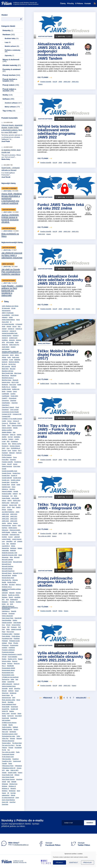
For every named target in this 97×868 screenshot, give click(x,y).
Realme (4, 659)
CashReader (6, 396)
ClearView (14, 403)
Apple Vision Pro (14, 345)
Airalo (4, 326)
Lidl (15, 541)
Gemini (15, 464)
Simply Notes (6, 695)
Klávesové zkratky (15, 530)
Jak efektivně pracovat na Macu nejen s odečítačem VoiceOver (12, 255)
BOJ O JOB (15, 382)
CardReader (5, 394)
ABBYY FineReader (8, 313)
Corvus (9, 421)
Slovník (4, 702)
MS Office (5, 585)
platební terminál (16, 629)
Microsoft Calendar (7, 560)
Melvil (20, 555)
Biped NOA (5, 369)
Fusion (4, 464)
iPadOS (18, 507)
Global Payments (7, 466)
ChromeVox (5, 400)
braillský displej (6, 389)
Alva (19, 326)
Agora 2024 (5, 322)
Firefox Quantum (7, 457)
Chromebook (13, 398)
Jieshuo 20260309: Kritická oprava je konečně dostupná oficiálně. (10, 219)
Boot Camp (13, 385)
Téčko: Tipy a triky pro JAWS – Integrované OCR (59, 506)
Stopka (4, 716)
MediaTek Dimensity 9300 (9, 555)
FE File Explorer (7, 455)
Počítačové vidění (7, 634)
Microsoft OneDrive (8, 566)
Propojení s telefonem (8, 650)
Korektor (4, 537)
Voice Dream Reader (8, 777)
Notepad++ (5, 602)
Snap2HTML (6, 709)
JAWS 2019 (14, 514)
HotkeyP (15, 494)
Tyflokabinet (18, 766)
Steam (19, 713)
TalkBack (15, 727)
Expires (14, 450)
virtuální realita (12, 773)
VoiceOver (19, 779)
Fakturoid (12, 453)
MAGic (13, 546)
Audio (9, 357)
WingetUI (13, 788)
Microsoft (17, 557)
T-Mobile (4, 725)
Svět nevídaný (6, 720)
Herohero (12, 489)
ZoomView (5, 804)
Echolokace (14, 441)
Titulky (18, 752)
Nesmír (11, 597)
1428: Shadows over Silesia (10, 306)
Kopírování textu (14, 535)
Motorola (15, 580)
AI (11, 322)
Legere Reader (6, 539)
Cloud (17, 407)
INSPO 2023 (17, 500)
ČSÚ (19, 423)
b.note (11, 360)
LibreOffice (9, 541)
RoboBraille (10, 666)
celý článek (43, 77)
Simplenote (13, 693)
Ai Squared (19, 324)
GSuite (13, 485)
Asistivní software (13, 103)
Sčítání (4, 682)
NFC (3, 599)
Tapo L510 (5, 732)
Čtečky (4, 425)
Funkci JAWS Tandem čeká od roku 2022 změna (61, 206)
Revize (4, 663)
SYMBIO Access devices (9, 723)
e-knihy (17, 439)
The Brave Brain (17, 743)
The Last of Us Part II (8, 745)
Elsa (9, 444)
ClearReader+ (6, 403)
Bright (4, 391)
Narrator (18, 593)
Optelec (15, 620)
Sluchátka (10, 702)
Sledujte (49, 844)
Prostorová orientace (8, 652)
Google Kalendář (7, 478)
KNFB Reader (6, 532)
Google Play (14, 482)
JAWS (17, 512)
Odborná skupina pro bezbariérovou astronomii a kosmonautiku (10, 608)
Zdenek (13, 795)
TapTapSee (13, 732)
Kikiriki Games (13, 528)
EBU (8, 441)
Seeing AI (16, 684)
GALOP (9, 464)
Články (63, 4)
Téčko (18, 736)
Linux (3, 544)
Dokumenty (5, 435)
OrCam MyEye (16, 625)
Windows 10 (12, 786)
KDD (19, 525)
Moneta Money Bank (8, 578)
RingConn (17, 663)
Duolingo (4, 439)
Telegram (19, 738)
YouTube (13, 793)
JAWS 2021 (14, 516)
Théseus (4, 748)
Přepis (10, 643)
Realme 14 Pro (12, 659)
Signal (17, 691)
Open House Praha (8, 618)
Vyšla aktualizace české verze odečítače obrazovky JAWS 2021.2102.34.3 (60, 657)
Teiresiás (12, 738)
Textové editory (6, 743)
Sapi (17, 679)
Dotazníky (8, 30)
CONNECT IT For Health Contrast (12, 419)
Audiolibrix (5, 360)
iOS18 (9, 507)
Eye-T (20, 450)
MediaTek (13, 550)
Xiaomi (4, 793)
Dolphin (19, 435)
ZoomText (12, 802)
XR (8, 793)
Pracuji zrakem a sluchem (9, 90)
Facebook (5, 453)
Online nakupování (7, 616)
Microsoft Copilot (7, 562)
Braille (19, 385)
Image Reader (6, 498)
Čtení (9, 425)
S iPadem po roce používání (10, 677)
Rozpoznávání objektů (8, 668)
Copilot (4, 421)
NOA (7, 599)
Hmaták (16, 491)
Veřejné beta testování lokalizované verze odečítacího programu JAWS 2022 (57, 132)
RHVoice (10, 663)
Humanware (5, 496)
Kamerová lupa (6, 525)
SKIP (14, 698)
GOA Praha (17, 466)
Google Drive (6, 475)
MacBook (13, 544)
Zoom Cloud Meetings (8, 800)
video (8, 770)
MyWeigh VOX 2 (7, 587)
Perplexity (14, 627)
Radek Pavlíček (88, 53)
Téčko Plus (5, 738)
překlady (4, 643)
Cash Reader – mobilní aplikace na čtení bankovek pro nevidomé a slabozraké (12, 291)
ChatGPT (5, 398)
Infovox (4, 500)
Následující (81, 698)
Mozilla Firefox (12, 582)
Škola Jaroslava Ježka (8, 700)
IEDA (15, 496)
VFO (3, 770)
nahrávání (5, 593)
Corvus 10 (16, 421)
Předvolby (88, 862)
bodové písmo (6, 382)
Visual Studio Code (8, 775)
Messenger (5, 557)
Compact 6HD (6, 416)
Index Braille (15, 498)
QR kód (4, 657)
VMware (17, 775)
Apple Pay (5, 345)
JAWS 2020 (5, 516)
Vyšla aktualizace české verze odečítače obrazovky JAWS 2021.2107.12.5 (60, 280)
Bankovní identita (14, 362)
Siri (12, 695)
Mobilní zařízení (12, 46)
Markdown (13, 548)
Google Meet (6, 482)
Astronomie (5, 355)
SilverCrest (5, 693)
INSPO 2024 (6, 503)
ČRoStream (13, 423)
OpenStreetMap (7, 620)
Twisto (10, 763)
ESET (4, 448)
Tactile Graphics (7, 727)
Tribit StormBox (6, 759)
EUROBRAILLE (16, 448)
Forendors (13, 460)
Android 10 (11, 329)
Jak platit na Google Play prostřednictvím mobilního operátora (11, 272)
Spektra (12, 711)
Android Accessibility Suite (10, 333)
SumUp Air (10, 716)
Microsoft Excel (6, 564)
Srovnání (13, 713)
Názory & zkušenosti (11, 60)
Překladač (5, 641)
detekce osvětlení (7, 430)
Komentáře (5, 535)
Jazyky (4, 523)
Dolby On (13, 435)
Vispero (20, 773)
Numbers (19, 602)
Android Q (5, 338)
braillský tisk (16, 389)
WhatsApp (5, 784)
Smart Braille (6, 707)
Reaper (20, 659)
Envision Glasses (15, 446)
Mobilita (14, 575)
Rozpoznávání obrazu (8, 670)
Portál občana (16, 636)
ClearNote (13, 400)
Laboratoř (17, 537)
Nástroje (4, 595)
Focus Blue (5, 460)
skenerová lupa (6, 698)
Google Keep (17, 478)
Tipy (9, 750)
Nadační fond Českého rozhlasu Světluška (11, 590)
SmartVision (14, 707)
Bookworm (5, 385)
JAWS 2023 (14, 519)
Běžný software (12, 107)
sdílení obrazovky (7, 684)
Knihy (20, 532)
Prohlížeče (12, 648)
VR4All (4, 782)
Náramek (12, 593)
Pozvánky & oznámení (12, 70)
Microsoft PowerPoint (8, 571)
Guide (18, 485)
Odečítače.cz (6, 611)
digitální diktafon (7, 432)
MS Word (12, 585)
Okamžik (14, 611)
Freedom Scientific (7, 462)
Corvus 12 (5, 423)
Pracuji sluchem (11, 75)
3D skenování (6, 308)
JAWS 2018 (5, 514)
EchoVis (4, 444)
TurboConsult (17, 761)
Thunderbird (18, 748)
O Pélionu (79, 4)
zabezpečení (6, 795)
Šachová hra (6, 679)
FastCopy (19, 453)
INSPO (10, 500)
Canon (15, 391)
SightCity (11, 691)
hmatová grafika (7, 494)
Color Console (14, 410)
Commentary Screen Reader (10, 412)
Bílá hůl (14, 366)
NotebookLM (14, 599)
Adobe (11, 317)
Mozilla (4, 582)
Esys (8, 448)
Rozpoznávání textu (8, 673)
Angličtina (5, 340)
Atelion (17, 355)
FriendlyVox (18, 462)
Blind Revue (5, 375)
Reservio (15, 661)
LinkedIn (20, 541)
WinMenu (5, 791)
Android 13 (5, 331)
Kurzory (11, 537)
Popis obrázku (6, 636)
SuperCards (5, 718)
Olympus (4, 614)
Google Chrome (7, 473)
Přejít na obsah (1, 1)
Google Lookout (15, 480)
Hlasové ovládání (7, 491)
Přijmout (60, 862)
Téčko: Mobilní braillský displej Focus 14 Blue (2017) (58, 355)
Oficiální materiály (12, 65)
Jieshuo (10, 523)
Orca (3, 625)
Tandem (16, 729)
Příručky (70, 4)
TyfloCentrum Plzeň (8, 766)
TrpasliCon (15, 759)
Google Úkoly (6, 485)
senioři (11, 688)
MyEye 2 (18, 585)
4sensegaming (6, 311)
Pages (4, 627)
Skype (18, 700)
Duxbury (11, 439)
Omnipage (12, 614)
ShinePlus (17, 688)
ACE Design (15, 315)
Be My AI (5, 364)
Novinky (12, 602)
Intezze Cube (13, 505)
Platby (8, 629)
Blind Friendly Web (7, 373)
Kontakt (88, 4)
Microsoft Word (6, 575)
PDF (8, 627)
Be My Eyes (12, 364)
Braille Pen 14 (6, 387)
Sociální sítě (14, 709)
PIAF (3, 629)
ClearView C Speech (8, 407)
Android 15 (13, 331)
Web (9, 782)
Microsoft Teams (7, 573)
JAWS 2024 (5, 521)
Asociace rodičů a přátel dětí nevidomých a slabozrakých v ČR (12, 352)
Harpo (14, 487)
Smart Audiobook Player (9, 704)
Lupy (8, 42)
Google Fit (14, 475)
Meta (11, 557)
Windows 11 (5, 788)
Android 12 (19, 329)
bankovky (5, 362)
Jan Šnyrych (88, 360)
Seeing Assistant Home (9, 686)
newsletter (17, 597)
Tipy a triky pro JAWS (8, 752)
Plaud (4, 632)
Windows (5, 786)
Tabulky (11, 725)
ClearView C (6, 405)
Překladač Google (14, 641)
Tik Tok (4, 750)
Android (4, 329)
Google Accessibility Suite (9, 471)
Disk (14, 432)
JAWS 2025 (14, 521)
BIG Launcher (6, 366)
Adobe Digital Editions (8, 320)
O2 (8, 604)
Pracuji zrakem (11, 85)
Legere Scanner (17, 539)
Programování (14, 645)
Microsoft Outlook (7, 569)
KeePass (5, 528)
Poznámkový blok (7, 639)
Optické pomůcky (7, 623)
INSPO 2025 (14, 503)
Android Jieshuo (7, 336)
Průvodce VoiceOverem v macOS (12, 654)
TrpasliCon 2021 (7, 761)
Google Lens (6, 480)
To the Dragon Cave (8, 757)
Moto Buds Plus (7, 580)
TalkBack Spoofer (7, 729)
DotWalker (17, 437)
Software (8, 99)
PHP (19, 627)
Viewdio (4, 773)
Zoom (17, 798)
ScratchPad (11, 682)
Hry (20, 494)
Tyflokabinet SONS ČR (9, 768)
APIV (3, 342)
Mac (8, 544)
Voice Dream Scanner (8, 779)
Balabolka (17, 360)
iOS (19, 505)
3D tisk (13, 308)
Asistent (13, 347)
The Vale (18, 745)
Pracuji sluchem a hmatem (10, 80)
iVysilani (10, 510)
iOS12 (4, 507)
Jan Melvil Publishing (8, 512)
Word (18, 791)
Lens (3, 541)
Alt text (14, 326)
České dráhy (14, 396)
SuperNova (14, 718)
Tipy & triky (9, 111)
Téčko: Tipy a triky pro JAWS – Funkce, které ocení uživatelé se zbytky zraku (59, 431)
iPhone (4, 510)
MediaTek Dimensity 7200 (9, 553)
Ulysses (19, 768)
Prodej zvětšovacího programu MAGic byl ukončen (55, 582)
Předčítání (17, 639)
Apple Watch (6, 347)
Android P (16, 336)
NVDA (4, 604)
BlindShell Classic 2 (8, 378)
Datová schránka (17, 425)
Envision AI (5, 446)
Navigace (5, 597)
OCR (11, 604)
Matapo (20, 548)
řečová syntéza (6, 661)
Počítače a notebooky (13, 51)
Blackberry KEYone (8, 371)
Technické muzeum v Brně (10, 734)
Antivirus (18, 340)
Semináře (5, 688)
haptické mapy (6, 487)
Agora (18, 320)
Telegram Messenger (8, 741)
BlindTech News (7, 380)
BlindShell (13, 375)
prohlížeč (5, 648)
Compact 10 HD (7, 414)
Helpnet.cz (5, 489)
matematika (5, 550)
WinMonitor (12, 791)
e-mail (4, 441)
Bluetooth (15, 380)
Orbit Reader (17, 623)
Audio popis (16, 357)
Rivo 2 (4, 666)
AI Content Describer (8, 324)
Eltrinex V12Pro (17, 444)
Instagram (5, 505)
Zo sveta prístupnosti (8, 798)
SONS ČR (5, 711)
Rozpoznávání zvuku (8, 675)
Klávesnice (5, 530)
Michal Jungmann (88, 214)
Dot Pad (10, 437)
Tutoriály (4, 763)
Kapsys (14, 525)
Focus (15, 457)
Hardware (9, 35)
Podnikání (17, 634)
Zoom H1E (5, 802)
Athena (4, 357)
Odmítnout (74, 862)
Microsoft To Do (17, 573)
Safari (12, 679)
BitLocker (13, 369)
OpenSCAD (18, 618)
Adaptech (5, 317)
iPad (13, 507)
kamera (15, 523)
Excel (9, 450)
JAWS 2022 (5, 519)
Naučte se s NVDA (14, 595)
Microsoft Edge (17, 562)
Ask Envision (6, 349)
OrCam (8, 625)
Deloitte (15, 428)
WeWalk (14, 782)
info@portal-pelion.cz (21, 845)
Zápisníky (9, 56)
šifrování (4, 691)
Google (4, 469)
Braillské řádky (12, 38)
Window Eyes (13, 784)
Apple (17, 342)
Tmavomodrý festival (8, 754)
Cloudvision (5, 410)
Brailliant (14, 387)
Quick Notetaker (12, 657)
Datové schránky (7, 428)
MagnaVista (5, 548)
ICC (11, 496)
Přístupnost (5, 645)
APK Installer (10, 342)
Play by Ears (10, 632)
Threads (11, 748)
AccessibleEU (6, 315)
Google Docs (16, 473)
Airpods (9, 326)
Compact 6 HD (17, 414)
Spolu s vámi (6, 713)
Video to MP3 (14, 770)
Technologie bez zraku (8, 736)
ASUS (12, 355)
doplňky (4, 437)
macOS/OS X (6, 546)
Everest (4, 450)
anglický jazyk (13, 338)
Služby (8, 95)
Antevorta (12, 340)
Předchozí (48, 698)
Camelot (9, 391)
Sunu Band (18, 716)
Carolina (13, 394)
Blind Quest (18, 373)
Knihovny (14, 532)
